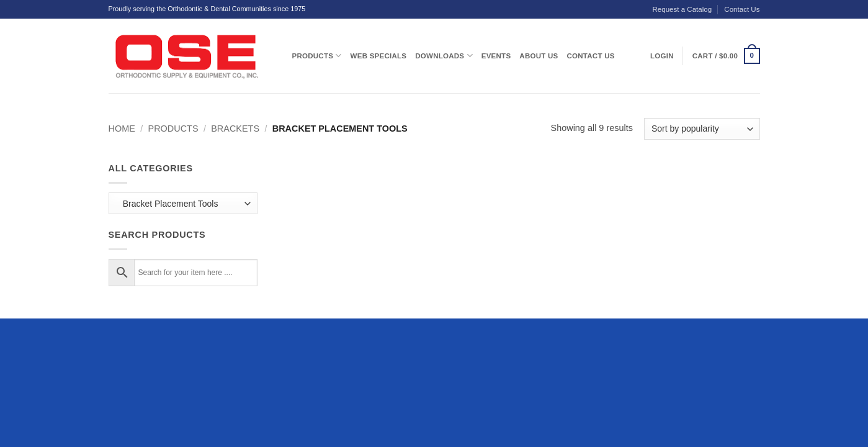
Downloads (444, 56)
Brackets (235, 129)
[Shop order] (702, 129)
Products (317, 56)
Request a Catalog (682, 9)
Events (496, 56)
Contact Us (742, 9)
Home (122, 129)
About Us (539, 56)
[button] (726, 56)
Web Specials (379, 56)
